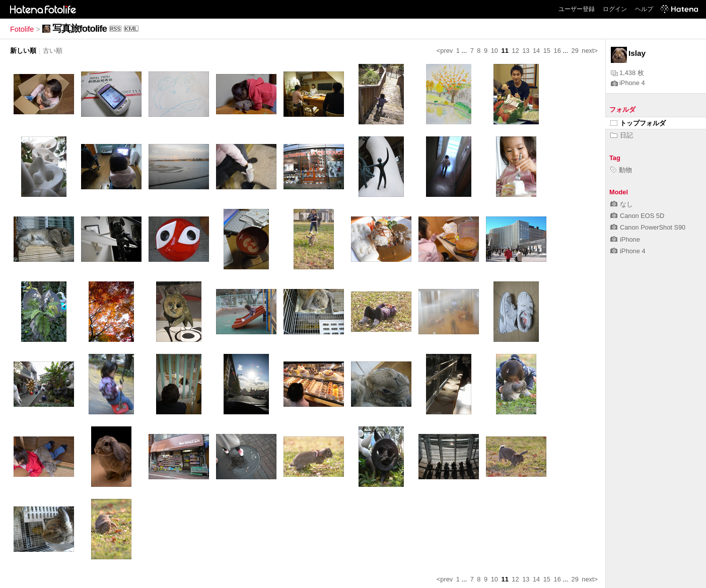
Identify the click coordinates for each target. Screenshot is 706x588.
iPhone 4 (628, 83)
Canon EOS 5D (637, 216)
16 (557, 51)
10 (495, 51)
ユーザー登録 (577, 9)
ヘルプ (644, 9)
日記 (622, 135)
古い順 (53, 51)
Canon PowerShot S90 (648, 227)
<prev (445, 51)
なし (622, 204)
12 (515, 51)
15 (547, 51)
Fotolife (22, 29)
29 (575, 51)
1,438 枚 (627, 73)
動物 (621, 170)
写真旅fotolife (80, 28)
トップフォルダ (638, 123)
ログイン (615, 9)
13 (526, 51)
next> (590, 51)
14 (536, 51)
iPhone (625, 239)
